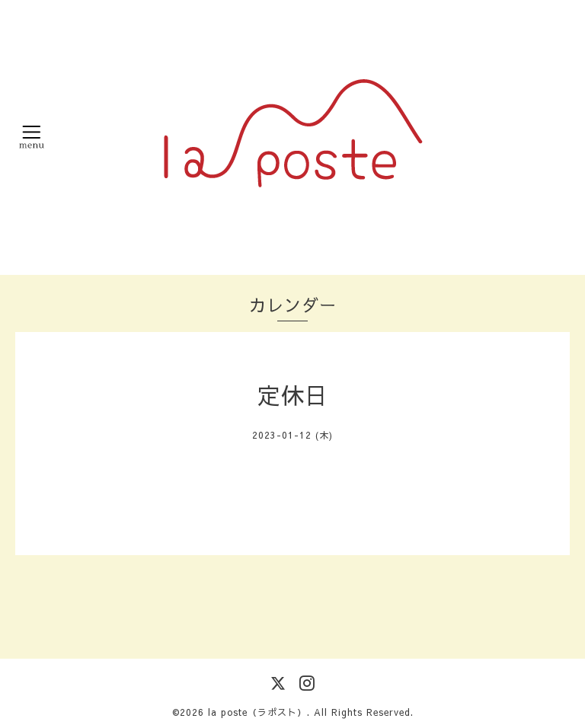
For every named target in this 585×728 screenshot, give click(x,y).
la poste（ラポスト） (257, 712)
